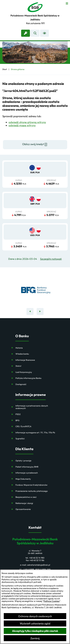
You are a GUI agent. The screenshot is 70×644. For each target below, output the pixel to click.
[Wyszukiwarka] (35, 33)
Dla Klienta (24, 449)
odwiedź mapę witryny (22, 125)
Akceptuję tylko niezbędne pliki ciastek (35, 631)
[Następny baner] (40, 312)
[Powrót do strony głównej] (5, 69)
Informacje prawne (31, 395)
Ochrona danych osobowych (35, 616)
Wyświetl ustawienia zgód (35, 623)
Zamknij (35, 638)
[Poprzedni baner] (30, 312)
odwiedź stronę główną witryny (27, 122)
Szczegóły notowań (51, 259)
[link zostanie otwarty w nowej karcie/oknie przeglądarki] (26, 33)
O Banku (22, 336)
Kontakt (35, 528)
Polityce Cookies (52, 601)
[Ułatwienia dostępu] (45, 33)
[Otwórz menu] (67, 3)
